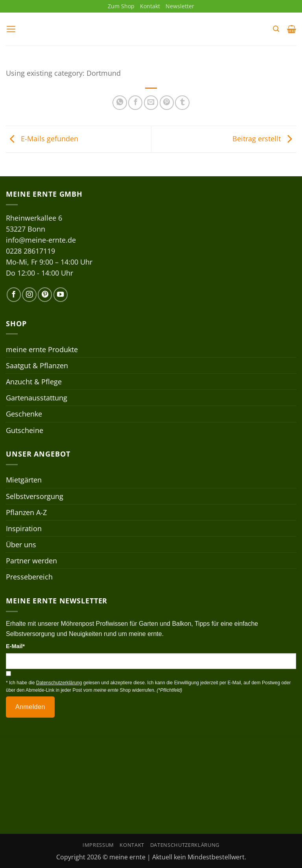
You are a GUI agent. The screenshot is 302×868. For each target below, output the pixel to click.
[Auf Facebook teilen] (135, 103)
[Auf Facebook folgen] (14, 295)
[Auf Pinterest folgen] (45, 295)
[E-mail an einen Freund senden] (151, 103)
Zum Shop (121, 6)
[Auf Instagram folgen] (29, 295)
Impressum (98, 845)
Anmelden (30, 707)
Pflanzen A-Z (26, 512)
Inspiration (24, 528)
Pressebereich (29, 577)
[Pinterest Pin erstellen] (167, 103)
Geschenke (24, 414)
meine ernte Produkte (42, 349)
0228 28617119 (30, 251)
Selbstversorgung (35, 496)
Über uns (21, 545)
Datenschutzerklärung (185, 845)
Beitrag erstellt (264, 139)
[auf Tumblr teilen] (182, 103)
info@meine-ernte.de (41, 240)
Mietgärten (24, 480)
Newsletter (180, 6)
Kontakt (150, 6)
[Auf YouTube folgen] (61, 295)
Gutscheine (25, 430)
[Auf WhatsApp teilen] (120, 103)
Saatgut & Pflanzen (37, 365)
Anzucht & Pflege (34, 382)
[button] (11, 29)
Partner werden (31, 561)
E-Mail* (15, 647)
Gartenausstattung (37, 398)
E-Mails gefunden (42, 139)
